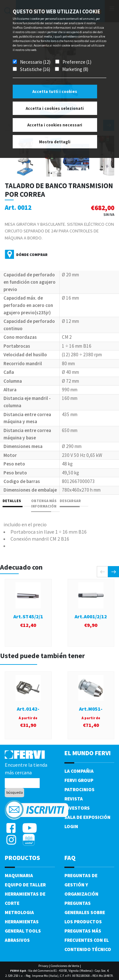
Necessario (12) (35, 62)
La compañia (79, 771)
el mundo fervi (88, 753)
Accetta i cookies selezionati (55, 108)
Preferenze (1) (77, 62)
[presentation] (102, 572)
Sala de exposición (87, 817)
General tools (23, 931)
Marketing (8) (75, 69)
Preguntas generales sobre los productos (85, 912)
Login (71, 826)
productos (22, 858)
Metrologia (19, 912)
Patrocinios (79, 789)
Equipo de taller (25, 885)
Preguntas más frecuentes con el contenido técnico (88, 940)
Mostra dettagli (55, 142)
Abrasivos (17, 940)
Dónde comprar (32, 255)
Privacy (43, 966)
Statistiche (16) (35, 69)
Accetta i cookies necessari (55, 125)
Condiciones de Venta (65, 966)
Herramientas (22, 922)
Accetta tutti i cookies (55, 92)
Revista (74, 799)
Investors (77, 808)
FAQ (70, 858)
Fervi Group (79, 780)
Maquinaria (19, 875)
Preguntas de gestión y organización (81, 885)
